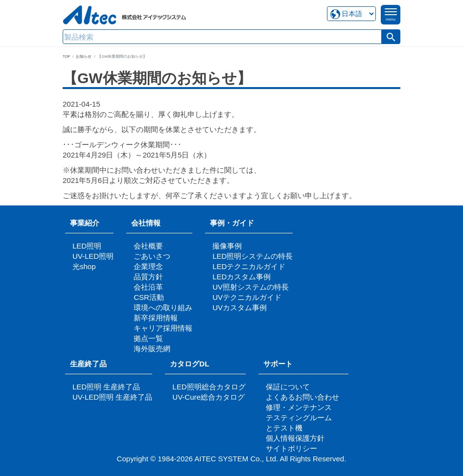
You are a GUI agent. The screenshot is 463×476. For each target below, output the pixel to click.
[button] (391, 37)
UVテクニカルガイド (247, 297)
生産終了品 (88, 364)
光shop (84, 266)
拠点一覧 (148, 338)
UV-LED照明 (93, 256)
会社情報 (146, 223)
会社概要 (148, 246)
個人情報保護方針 (295, 438)
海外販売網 (152, 349)
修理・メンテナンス (299, 407)
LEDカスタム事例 (242, 277)
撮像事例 (227, 246)
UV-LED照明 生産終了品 (112, 397)
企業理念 (148, 266)
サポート (282, 364)
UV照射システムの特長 (251, 287)
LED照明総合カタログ (209, 387)
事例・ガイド (232, 223)
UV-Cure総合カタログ (208, 397)
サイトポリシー (291, 448)
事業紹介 (85, 223)
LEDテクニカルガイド (249, 266)
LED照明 (87, 246)
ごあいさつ (152, 256)
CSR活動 (149, 297)
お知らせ (84, 57)
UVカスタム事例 (240, 307)
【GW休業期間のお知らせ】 (157, 78)
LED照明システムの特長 (253, 256)
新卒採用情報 (156, 318)
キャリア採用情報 (163, 328)
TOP (66, 57)
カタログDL (189, 364)
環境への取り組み (163, 307)
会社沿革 (148, 287)
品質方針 (148, 277)
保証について (288, 387)
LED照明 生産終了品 (106, 387)
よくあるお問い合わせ (302, 397)
